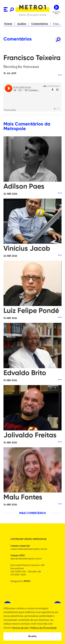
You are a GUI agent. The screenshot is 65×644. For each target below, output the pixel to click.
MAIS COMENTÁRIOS (32, 513)
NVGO (27, 581)
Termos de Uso (20, 628)
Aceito (32, 636)
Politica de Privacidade (44, 628)
